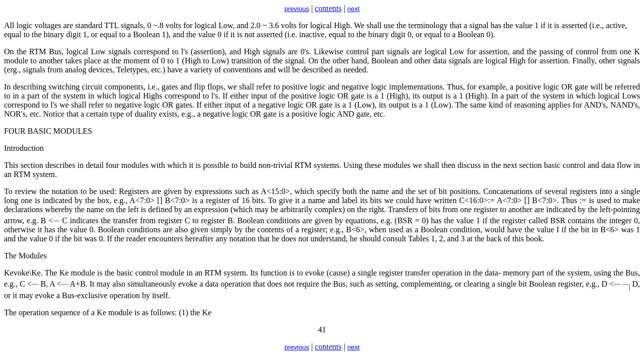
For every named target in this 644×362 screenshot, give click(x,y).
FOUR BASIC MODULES (48, 131)
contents (328, 8)
